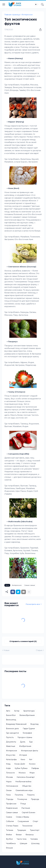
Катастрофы (11, 759)
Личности (10, 773)
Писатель (19, 795)
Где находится (12, 733)
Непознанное (12, 786)
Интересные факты (30, 751)
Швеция (23, 843)
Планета (31, 795)
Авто (8, 711)
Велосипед (11, 720)
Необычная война (23, 782)
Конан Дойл (20, 764)
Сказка (9, 817)
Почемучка (22, 799)
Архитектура (29, 711)
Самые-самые (30, 585)
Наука (9, 782)
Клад (8, 764)
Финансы (30, 835)
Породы (10, 799)
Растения (26, 808)
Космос (32, 764)
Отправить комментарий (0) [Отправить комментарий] (23, 641)
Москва (9, 777)
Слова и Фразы (23, 817)
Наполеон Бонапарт (26, 777)
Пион (8, 795)
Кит (31, 759)
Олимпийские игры (24, 790)
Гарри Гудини (29, 729)
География (27, 733)
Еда (31, 742)
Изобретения (25, 746)
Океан (9, 790)
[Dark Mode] (37, 4)
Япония (9, 848)
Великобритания (27, 715)
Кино (23, 759)
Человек (34, 839)
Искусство (11, 755)
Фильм (19, 835)
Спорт (35, 821)
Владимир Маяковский (16, 724)
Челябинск (11, 843)
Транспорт (35, 830)
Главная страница (12, 15)
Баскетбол (11, 715)
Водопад (34, 724)
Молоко (22, 773)
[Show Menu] (4, 4)
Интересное (27, 15)
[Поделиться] (39, 30)
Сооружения (23, 821)
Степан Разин (12, 826)
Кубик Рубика (21, 768)
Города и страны (25, 737)
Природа (35, 799)
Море (32, 773)
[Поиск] (42, 4)
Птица (23, 804)
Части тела (22, 839)
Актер (17, 711)
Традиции (22, 830)
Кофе (8, 768)
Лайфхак (35, 768)
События (10, 821)
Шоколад (35, 843)
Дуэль (23, 742)
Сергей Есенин (29, 813)
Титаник (10, 830)
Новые (7, 650)
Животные (11, 746)
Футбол (9, 839)
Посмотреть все (33, 604)
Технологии (27, 826)
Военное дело (12, 729)
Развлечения (12, 808)
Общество (27, 786)
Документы (11, 742)
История (23, 755)
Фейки (9, 835)
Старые (39, 650)
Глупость (10, 737)
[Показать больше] (29, 592)
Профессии (11, 804)
